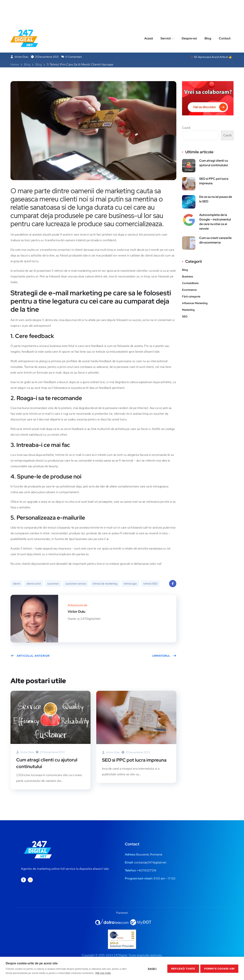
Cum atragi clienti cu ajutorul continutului (47, 764)
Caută (186, 128)
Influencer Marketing (195, 304)
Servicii (166, 14)
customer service (76, 584)
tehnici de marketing (105, 584)
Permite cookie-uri (219, 968)
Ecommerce (189, 290)
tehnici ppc (130, 584)
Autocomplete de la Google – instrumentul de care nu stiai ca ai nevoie (215, 222)
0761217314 (148, 871)
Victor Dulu (19, 57)
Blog (208, 14)
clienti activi (34, 584)
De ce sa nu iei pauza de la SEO (216, 199)
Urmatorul (164, 656)
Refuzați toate (183, 968)
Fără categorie (191, 297)
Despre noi (189, 14)
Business (188, 277)
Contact (225, 14)
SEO (185, 317)
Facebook (173, 585)
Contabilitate (190, 284)
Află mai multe (103, 973)
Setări (152, 968)
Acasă (149, 14)
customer (53, 584)
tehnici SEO (150, 584)
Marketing (188, 310)
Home (15, 65)
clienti (16, 584)
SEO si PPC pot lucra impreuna (134, 760)
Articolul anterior (30, 656)
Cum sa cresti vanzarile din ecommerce (215, 241)
